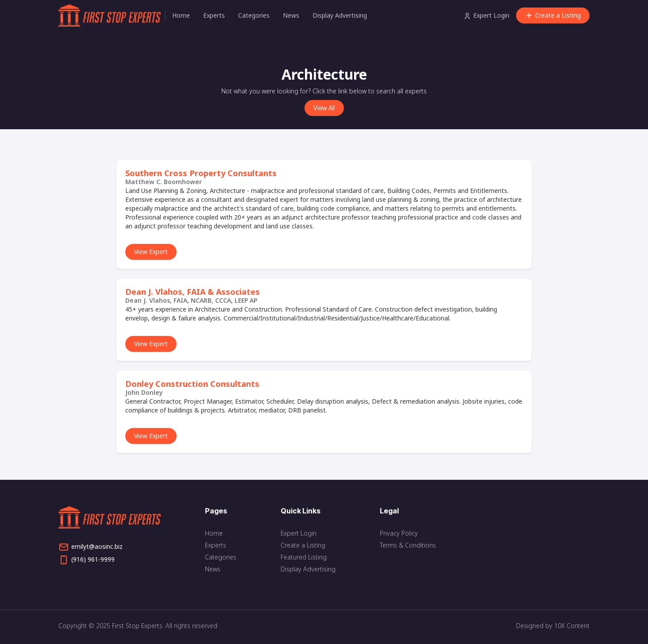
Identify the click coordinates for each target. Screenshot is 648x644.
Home (181, 15)
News (291, 15)
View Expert (151, 252)
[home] (112, 15)
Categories (254, 15)
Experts (214, 15)
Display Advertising (340, 15)
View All (324, 108)
